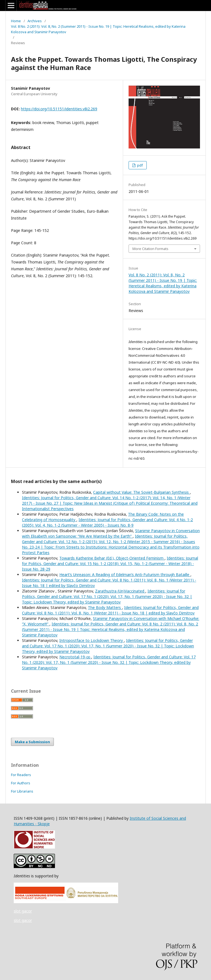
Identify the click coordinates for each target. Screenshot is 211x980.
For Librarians (22, 791)
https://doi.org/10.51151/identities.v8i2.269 (59, 109)
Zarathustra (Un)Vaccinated (120, 591)
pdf (140, 165)
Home (16, 21)
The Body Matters (105, 607)
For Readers (21, 775)
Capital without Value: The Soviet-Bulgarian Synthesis (141, 492)
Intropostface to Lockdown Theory (92, 640)
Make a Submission (32, 742)
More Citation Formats (150, 249)
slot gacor (23, 911)
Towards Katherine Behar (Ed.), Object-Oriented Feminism (112, 558)
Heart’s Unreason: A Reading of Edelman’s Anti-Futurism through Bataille (125, 575)
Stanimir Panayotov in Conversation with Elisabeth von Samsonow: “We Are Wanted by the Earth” (111, 533)
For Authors (21, 783)
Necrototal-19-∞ (75, 657)
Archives (35, 21)
